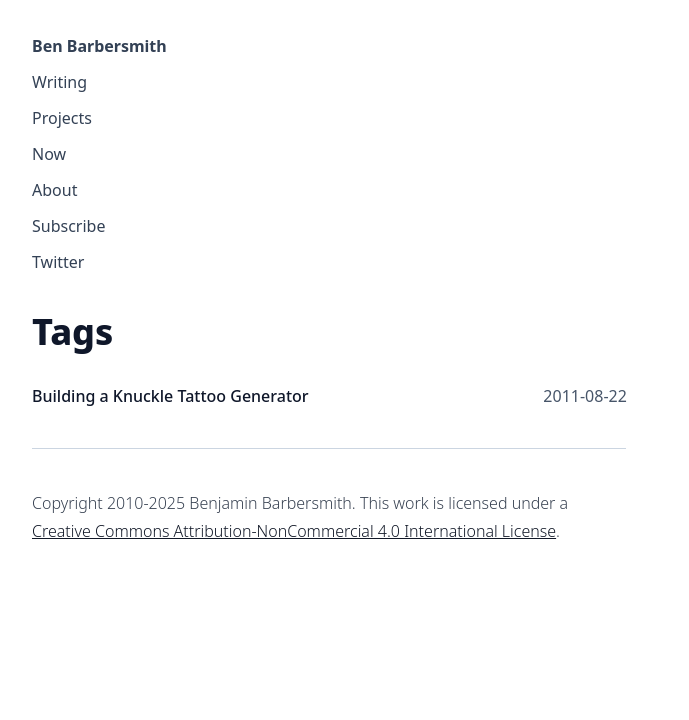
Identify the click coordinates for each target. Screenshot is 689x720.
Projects (62, 118)
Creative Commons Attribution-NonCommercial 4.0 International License (294, 531)
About (54, 190)
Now (49, 154)
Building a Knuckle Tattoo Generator (170, 396)
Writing (59, 82)
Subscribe (68, 226)
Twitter (58, 262)
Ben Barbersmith (99, 46)
